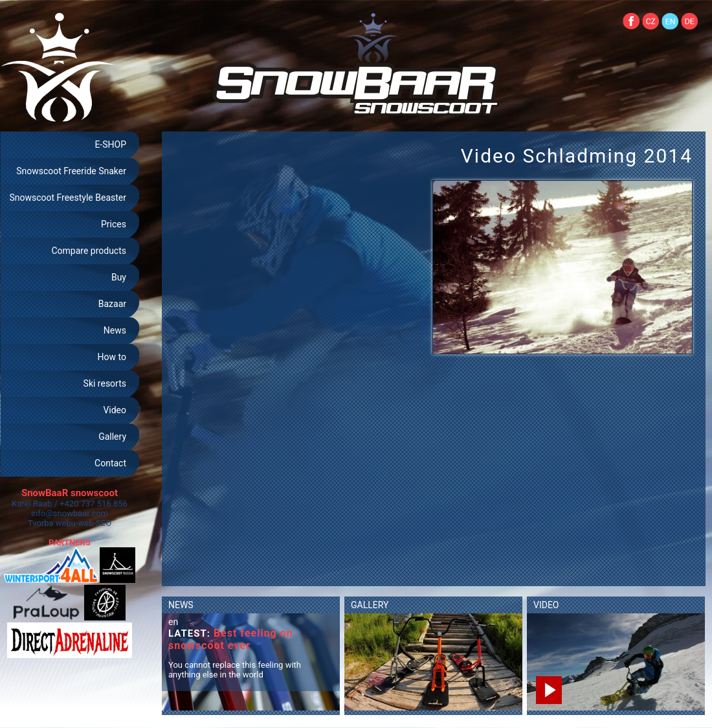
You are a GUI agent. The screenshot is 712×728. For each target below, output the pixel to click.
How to (112, 357)
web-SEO (95, 523)
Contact (110, 463)
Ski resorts (105, 383)
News (115, 330)
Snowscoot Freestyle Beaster (68, 198)
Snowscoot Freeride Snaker (71, 171)
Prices (114, 224)
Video (115, 410)
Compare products (89, 251)
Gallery (112, 437)
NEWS (181, 605)
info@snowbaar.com (70, 513)
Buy (119, 277)
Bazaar (112, 304)
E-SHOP (110, 144)
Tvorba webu (52, 523)
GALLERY (370, 605)
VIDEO (546, 605)
